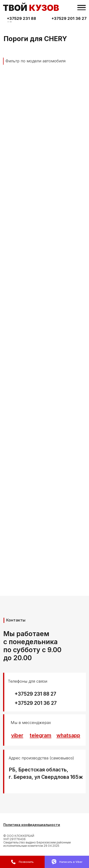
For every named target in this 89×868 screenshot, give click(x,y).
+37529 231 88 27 (35, 694)
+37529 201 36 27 (69, 18)
